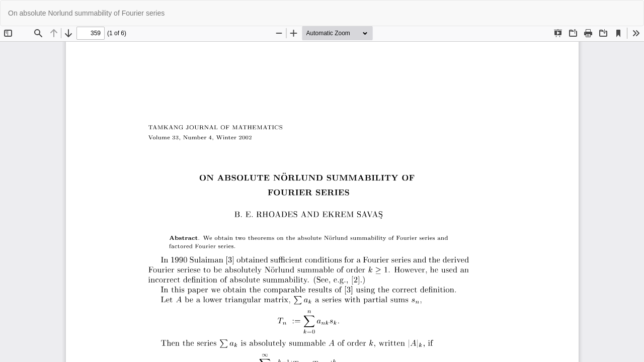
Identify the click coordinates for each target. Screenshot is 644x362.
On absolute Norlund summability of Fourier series (86, 13)
